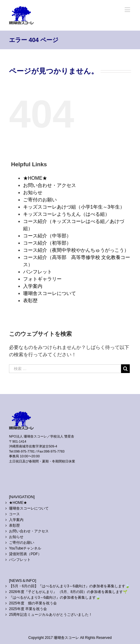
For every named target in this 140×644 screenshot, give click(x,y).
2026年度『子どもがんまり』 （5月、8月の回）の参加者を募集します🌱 (68, 592)
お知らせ (33, 193)
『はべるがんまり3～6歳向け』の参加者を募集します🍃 (55, 597)
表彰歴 (30, 301)
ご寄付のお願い (40, 200)
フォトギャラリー (42, 279)
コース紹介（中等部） (47, 236)
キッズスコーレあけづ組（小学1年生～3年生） (74, 207)
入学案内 (33, 286)
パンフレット (38, 272)
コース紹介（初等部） (47, 243)
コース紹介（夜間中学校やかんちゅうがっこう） (76, 250)
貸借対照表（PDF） (25, 554)
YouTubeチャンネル (25, 548)
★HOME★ (35, 178)
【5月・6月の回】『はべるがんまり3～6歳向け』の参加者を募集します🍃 (69, 586)
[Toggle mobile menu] (128, 9)
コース (14, 514)
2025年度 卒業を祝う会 (28, 609)
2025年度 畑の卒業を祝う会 (33, 603)
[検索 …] (65, 369)
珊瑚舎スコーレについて (50, 293)
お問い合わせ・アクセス (50, 185)
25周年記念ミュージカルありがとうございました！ (51, 615)
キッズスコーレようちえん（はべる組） (66, 214)
